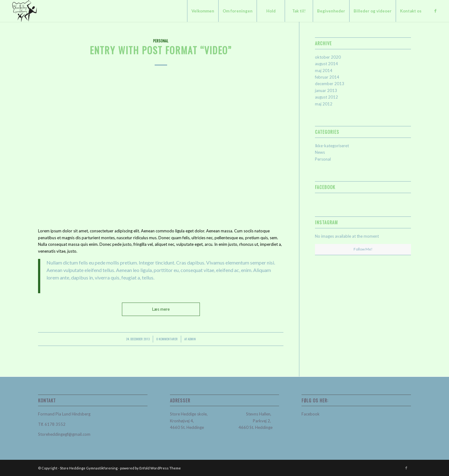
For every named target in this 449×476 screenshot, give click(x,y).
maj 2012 (324, 104)
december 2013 (330, 84)
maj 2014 (324, 70)
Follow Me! (363, 249)
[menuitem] (203, 11)
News (320, 152)
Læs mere (161, 309)
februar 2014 (327, 77)
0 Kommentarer (167, 339)
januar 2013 (326, 90)
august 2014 (326, 64)
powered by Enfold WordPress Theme (150, 468)
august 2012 (326, 97)
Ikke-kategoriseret (332, 146)
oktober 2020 (328, 57)
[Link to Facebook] (435, 11)
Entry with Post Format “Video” (161, 50)
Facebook (311, 414)
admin (192, 339)
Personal (161, 41)
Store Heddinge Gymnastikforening (89, 468)
